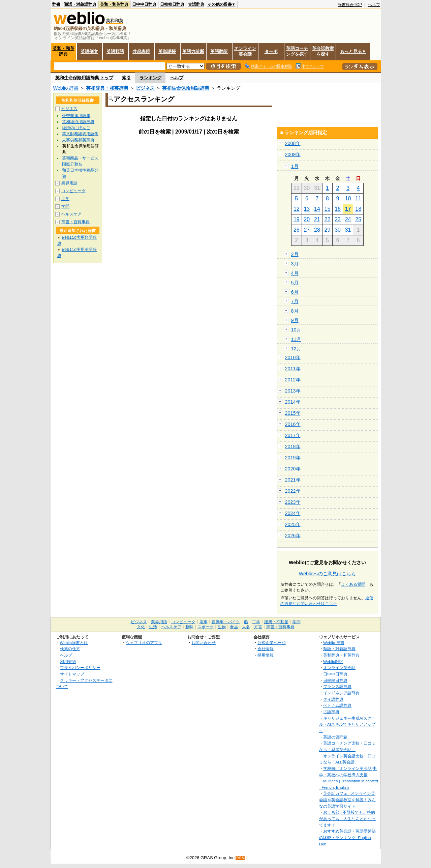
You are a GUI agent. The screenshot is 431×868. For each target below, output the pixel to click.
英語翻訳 (219, 51)
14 (317, 209)
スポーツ (206, 627)
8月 (295, 311)
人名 (246, 627)
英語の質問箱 (335, 737)
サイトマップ (72, 674)
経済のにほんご (76, 128)
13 (307, 209)
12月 (296, 349)
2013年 (293, 391)
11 (358, 198)
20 (307, 219)
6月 (295, 292)
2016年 (293, 424)
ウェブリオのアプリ (144, 643)
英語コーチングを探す (297, 51)
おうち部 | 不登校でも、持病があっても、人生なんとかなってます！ (347, 818)
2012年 (293, 380)
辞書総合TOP (350, 5)
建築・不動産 (276, 622)
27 (307, 230)
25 (358, 219)
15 (328, 209)
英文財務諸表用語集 (80, 134)
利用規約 (68, 661)
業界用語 (69, 183)
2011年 (293, 369)
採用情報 (266, 655)
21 (317, 219)
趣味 (189, 627)
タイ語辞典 (333, 699)
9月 (295, 320)
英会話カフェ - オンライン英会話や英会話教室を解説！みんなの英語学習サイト (347, 800)
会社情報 (266, 649)
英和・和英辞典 (114, 4)
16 (338, 209)
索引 (126, 78)
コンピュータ (73, 191)
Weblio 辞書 (66, 88)
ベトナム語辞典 (337, 705)
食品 (234, 627)
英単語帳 (167, 51)
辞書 (56, 4)
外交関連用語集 (76, 116)
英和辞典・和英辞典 (107, 88)
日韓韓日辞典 (172, 4)
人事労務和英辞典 (78, 140)
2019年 (293, 458)
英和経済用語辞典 (78, 122)
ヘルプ (374, 5)
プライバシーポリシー (80, 668)
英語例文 (89, 51)
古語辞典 (196, 4)
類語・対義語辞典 (80, 4)
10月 (296, 330)
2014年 (293, 402)
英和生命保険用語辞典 (186, 88)
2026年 (293, 536)
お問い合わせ (204, 643)
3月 (295, 264)
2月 (295, 254)
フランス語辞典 (337, 686)
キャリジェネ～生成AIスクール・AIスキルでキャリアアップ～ (347, 724)
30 (338, 230)
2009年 (293, 154)
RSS (240, 858)
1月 (295, 166)
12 (297, 209)
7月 (295, 301)
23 (338, 219)
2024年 (293, 513)
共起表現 (141, 51)
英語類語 (115, 51)
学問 (65, 206)
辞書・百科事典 (75, 222)
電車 (204, 622)
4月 (295, 273)
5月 (295, 283)
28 (317, 230)
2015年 (293, 413)
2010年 (293, 357)
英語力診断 (193, 51)
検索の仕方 (70, 649)
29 (328, 230)
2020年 (293, 469)
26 (297, 230)
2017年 (293, 435)
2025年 (293, 524)
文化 (141, 627)
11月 (296, 339)
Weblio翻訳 (333, 661)
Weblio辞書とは (74, 643)
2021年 (293, 480)
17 (348, 209)
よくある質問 (353, 584)
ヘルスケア (71, 214)
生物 (222, 627)
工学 (65, 199)
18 (358, 209)
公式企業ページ (272, 643)
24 (348, 219)
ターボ (271, 51)
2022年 (293, 491)
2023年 (293, 502)
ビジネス (145, 88)
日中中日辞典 (144, 4)
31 (348, 230)
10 (348, 198)
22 (328, 219)
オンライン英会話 (245, 51)
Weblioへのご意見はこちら (328, 574)
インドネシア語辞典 (341, 693)
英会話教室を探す (323, 51)
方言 (258, 627)
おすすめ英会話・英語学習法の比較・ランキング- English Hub (347, 837)
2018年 (293, 446)
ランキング (150, 78)
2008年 (293, 143)
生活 (153, 627)
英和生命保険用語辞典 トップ (84, 78)
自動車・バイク (226, 622)
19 (297, 219)
